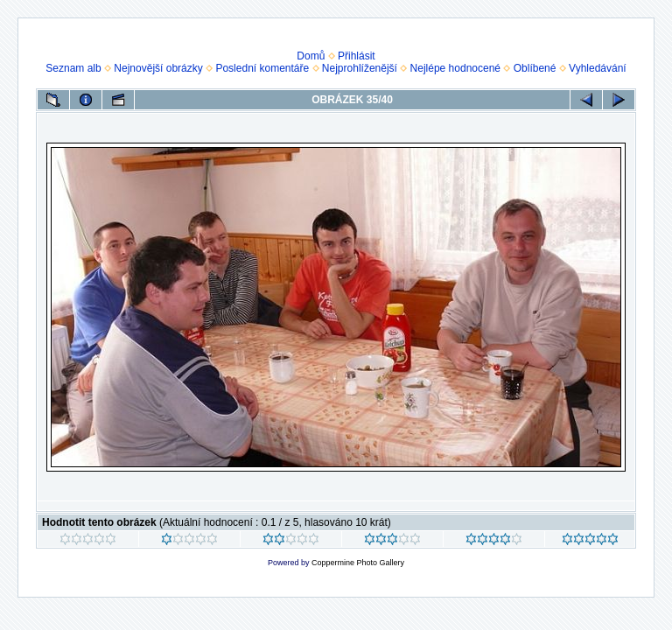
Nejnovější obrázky (158, 68)
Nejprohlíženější (360, 68)
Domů (311, 56)
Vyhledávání (598, 68)
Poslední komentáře (262, 68)
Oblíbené (535, 68)
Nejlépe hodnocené (455, 68)
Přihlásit (357, 56)
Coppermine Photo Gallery (358, 563)
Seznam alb (73, 68)
